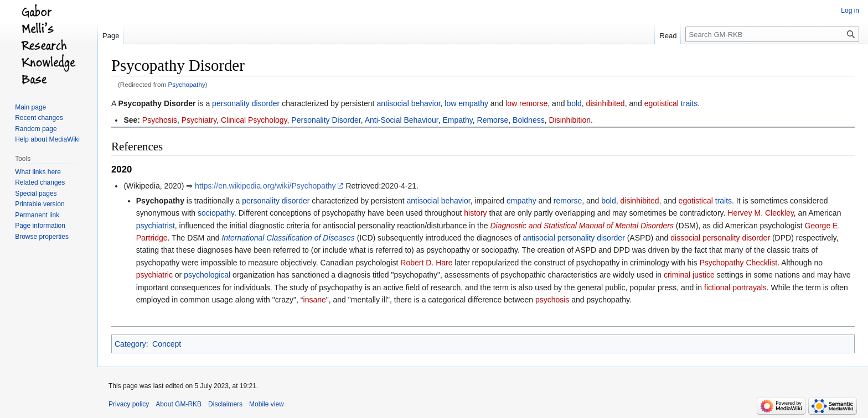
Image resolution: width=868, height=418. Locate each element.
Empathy (458, 120)
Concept (167, 344)
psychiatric (154, 275)
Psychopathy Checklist (738, 263)
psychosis (552, 300)
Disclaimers (225, 404)
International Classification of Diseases (288, 238)
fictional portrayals (735, 288)
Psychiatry (199, 120)
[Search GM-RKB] (772, 34)
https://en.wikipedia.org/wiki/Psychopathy (265, 186)
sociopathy (216, 213)
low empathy (466, 103)
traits (689, 103)
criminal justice (689, 275)
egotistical (662, 103)
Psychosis (160, 120)
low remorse (526, 103)
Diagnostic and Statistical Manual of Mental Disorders (582, 226)
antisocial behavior (408, 103)
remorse (568, 201)
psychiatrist (156, 226)
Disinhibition (569, 120)
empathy (521, 201)
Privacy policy (129, 404)
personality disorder (246, 103)
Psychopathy (187, 84)
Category (130, 344)
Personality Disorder (326, 120)
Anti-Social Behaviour (402, 120)
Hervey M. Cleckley (761, 213)
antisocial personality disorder (573, 238)
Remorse (493, 120)
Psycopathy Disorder (157, 103)
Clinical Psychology (254, 120)
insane (315, 300)
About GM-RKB (179, 404)
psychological (207, 275)
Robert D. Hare (426, 263)
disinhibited (606, 103)
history (475, 213)
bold (574, 103)
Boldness (529, 120)
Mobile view (267, 404)
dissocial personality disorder (720, 238)
